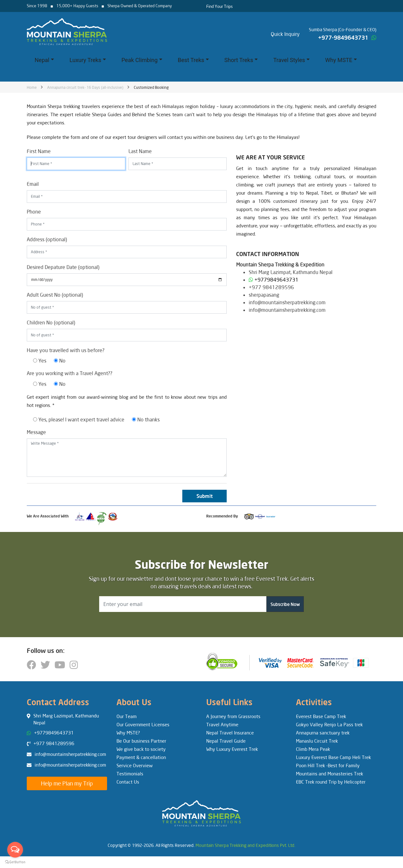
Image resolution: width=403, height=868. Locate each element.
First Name (39, 151)
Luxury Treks (88, 60)
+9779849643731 (276, 280)
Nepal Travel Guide (226, 741)
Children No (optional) (51, 322)
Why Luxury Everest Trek (232, 749)
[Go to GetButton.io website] (15, 862)
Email (33, 184)
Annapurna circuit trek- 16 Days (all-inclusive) (85, 87)
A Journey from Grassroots (233, 716)
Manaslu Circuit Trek (317, 741)
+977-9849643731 (343, 37)
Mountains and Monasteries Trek (329, 774)
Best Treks (193, 60)
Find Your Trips (219, 6)
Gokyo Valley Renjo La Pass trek (329, 724)
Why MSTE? (128, 733)
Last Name (140, 151)
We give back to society (141, 749)
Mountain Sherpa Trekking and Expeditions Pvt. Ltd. (245, 845)
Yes (40, 360)
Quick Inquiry (285, 34)
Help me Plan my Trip (67, 783)
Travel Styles (291, 60)
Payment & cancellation (141, 757)
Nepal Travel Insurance (230, 733)
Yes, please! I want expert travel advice (79, 419)
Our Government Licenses (143, 724)
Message (36, 432)
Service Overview (135, 765)
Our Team (127, 716)
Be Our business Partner (141, 741)
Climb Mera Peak (313, 749)
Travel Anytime (222, 724)
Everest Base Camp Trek (321, 716)
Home (32, 87)
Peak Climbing (142, 60)
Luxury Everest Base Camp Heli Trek (333, 757)
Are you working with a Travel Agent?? (70, 373)
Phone (34, 211)
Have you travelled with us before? (66, 350)
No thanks (146, 419)
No (60, 360)
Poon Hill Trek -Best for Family (328, 765)
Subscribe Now (285, 604)
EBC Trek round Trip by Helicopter (331, 782)
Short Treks (241, 60)
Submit (204, 496)
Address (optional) (47, 239)
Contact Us (128, 782)
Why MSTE (341, 60)
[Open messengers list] (15, 850)
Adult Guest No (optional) (55, 295)
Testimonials (130, 774)
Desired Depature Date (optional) (63, 267)
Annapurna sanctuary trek (323, 733)
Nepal (44, 60)
